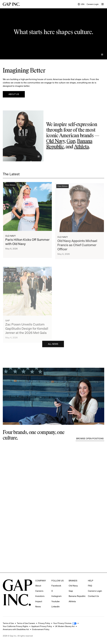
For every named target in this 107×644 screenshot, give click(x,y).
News (38, 607)
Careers (39, 591)
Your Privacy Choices (62, 623)
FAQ (90, 586)
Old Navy (56, 141)
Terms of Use (8, 623)
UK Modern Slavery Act (65, 626)
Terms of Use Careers (26, 623)
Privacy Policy (44, 623)
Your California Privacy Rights (16, 626)
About (38, 586)
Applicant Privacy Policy (42, 626)
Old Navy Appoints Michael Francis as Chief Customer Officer (77, 253)
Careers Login (93, 4)
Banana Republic (77, 596)
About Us (14, 94)
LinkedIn (56, 607)
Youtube (56, 601)
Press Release (10, 188)
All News (53, 345)
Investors (40, 596)
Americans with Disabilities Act (16, 629)
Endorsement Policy (41, 629)
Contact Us (93, 596)
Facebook (56, 586)
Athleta (82, 147)
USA (81, 4)
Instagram (56, 596)
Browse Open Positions (90, 439)
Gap (71, 141)
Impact (39, 601)
